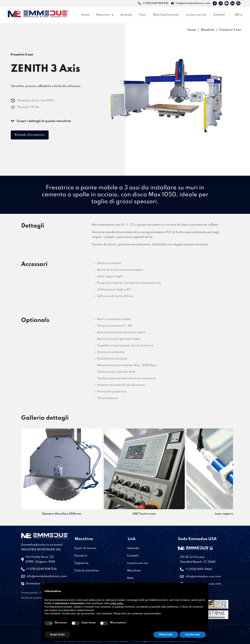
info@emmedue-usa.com (203, 577)
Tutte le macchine (86, 571)
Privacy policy (29, 593)
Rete (130, 578)
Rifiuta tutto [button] (166, 634)
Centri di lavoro (85, 548)
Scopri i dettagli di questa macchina (41, 121)
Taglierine (81, 563)
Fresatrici (81, 556)
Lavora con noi (138, 563)
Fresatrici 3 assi (230, 30)
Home (192, 30)
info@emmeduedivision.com (47, 576)
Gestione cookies (32, 598)
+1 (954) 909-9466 (199, 569)
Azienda (133, 548)
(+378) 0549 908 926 (42, 569)
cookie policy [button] (116, 603)
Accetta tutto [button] (193, 634)
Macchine (208, 30)
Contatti (133, 556)
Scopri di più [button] (57, 634)
